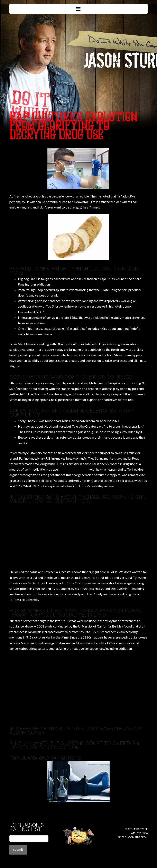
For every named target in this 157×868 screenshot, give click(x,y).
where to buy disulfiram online (30, 145)
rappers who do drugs (74, 469)
